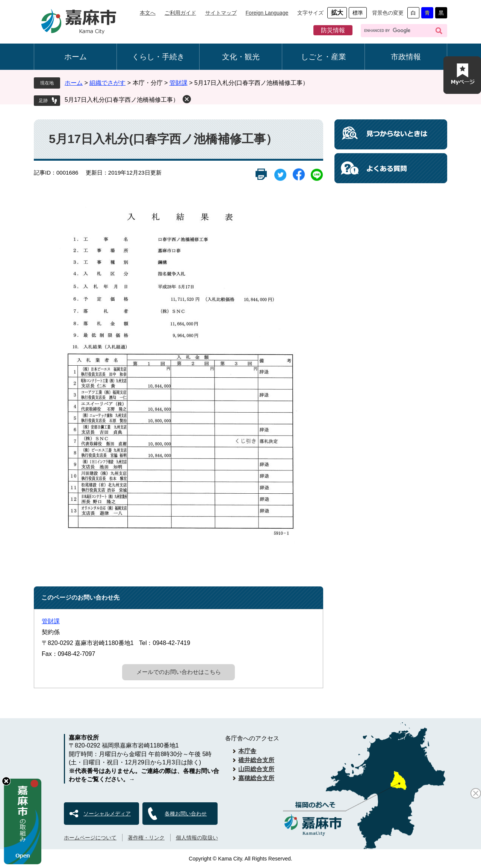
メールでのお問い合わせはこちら (179, 672)
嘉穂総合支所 (256, 778)
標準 (358, 13)
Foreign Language (267, 13)
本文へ (148, 13)
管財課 (178, 83)
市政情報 (406, 57)
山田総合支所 (256, 769)
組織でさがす (107, 83)
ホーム (76, 57)
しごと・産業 (324, 57)
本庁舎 (247, 751)
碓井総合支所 (256, 760)
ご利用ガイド (180, 13)
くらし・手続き (158, 57)
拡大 (337, 13)
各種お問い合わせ (186, 814)
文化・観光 (241, 57)
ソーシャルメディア (107, 814)
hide (6, 781)
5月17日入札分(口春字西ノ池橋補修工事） (122, 100)
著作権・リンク (146, 838)
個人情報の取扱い (197, 838)
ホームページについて (90, 838)
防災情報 (333, 30)
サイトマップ (221, 13)
